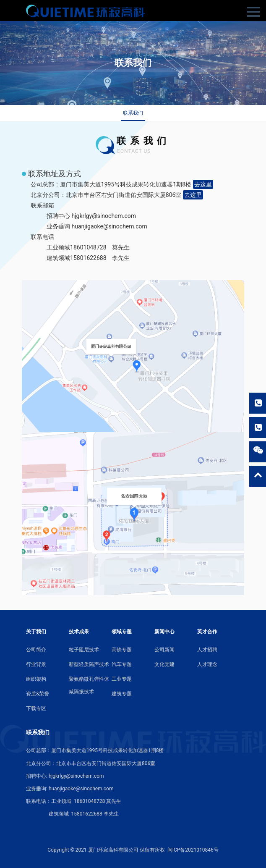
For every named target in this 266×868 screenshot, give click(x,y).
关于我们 (36, 632)
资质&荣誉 (38, 694)
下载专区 (36, 708)
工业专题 (122, 679)
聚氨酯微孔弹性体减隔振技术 (89, 685)
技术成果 (79, 632)
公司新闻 (164, 650)
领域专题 (122, 632)
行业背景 (36, 664)
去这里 (203, 184)
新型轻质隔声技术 (89, 664)
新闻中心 (164, 632)
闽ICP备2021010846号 (193, 850)
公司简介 (36, 650)
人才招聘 (207, 650)
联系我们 (133, 113)
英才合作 (207, 632)
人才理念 (207, 664)
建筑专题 (122, 694)
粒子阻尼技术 (84, 650)
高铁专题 (122, 650)
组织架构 (36, 679)
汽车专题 (122, 664)
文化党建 (164, 664)
